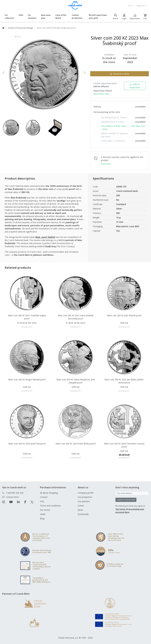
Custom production (77, 16)
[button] (8, 73)
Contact (44, 497)
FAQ (42, 501)
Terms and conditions (50, 506)
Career (81, 506)
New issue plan (46, 16)
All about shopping (49, 493)
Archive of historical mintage (21, 28)
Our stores (45, 510)
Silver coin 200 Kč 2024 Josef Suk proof (27, 444)
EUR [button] (130, 6)
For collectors (9, 16)
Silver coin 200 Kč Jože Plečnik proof (124, 315)
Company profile (86, 493)
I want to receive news (126, 500)
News (80, 510)
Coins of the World (61, 16)
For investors (32, 16)
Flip (18, 38)
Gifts (21, 15)
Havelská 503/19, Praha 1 (113, 122)
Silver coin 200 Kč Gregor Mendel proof (27, 380)
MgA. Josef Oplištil (45, 237)
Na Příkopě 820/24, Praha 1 (114, 117)
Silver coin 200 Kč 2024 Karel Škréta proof (76, 444)
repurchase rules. (101, 94)
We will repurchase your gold (98, 16)
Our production (85, 497)
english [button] (141, 6)
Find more (106, 164)
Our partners (84, 501)
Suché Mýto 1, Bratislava (113, 141)
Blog (42, 518)
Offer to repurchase (135, 86)
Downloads (83, 514)
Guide (43, 514)
